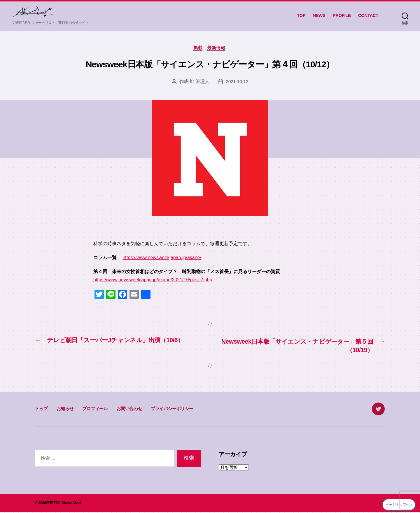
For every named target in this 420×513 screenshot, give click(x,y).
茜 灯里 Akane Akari (65, 504)
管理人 (202, 82)
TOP (301, 15)
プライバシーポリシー (172, 410)
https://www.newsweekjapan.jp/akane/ (162, 258)
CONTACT (368, 15)
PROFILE (342, 15)
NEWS (319, 15)
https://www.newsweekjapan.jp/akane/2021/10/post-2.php (153, 281)
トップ (41, 410)
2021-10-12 (237, 82)
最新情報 (217, 48)
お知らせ (65, 410)
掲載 (198, 48)
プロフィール (95, 410)
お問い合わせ (129, 410)
